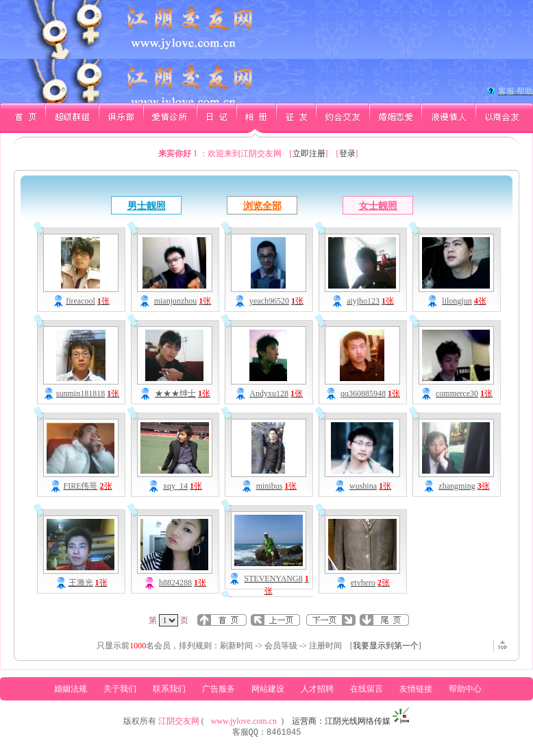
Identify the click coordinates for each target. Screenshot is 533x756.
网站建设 (268, 689)
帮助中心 (465, 689)
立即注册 (309, 154)
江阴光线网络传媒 (358, 721)
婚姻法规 (71, 689)
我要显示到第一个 (386, 646)
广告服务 (219, 689)
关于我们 (120, 689)
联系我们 (169, 689)
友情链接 (416, 689)
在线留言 (367, 689)
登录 (347, 154)
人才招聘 (317, 689)
